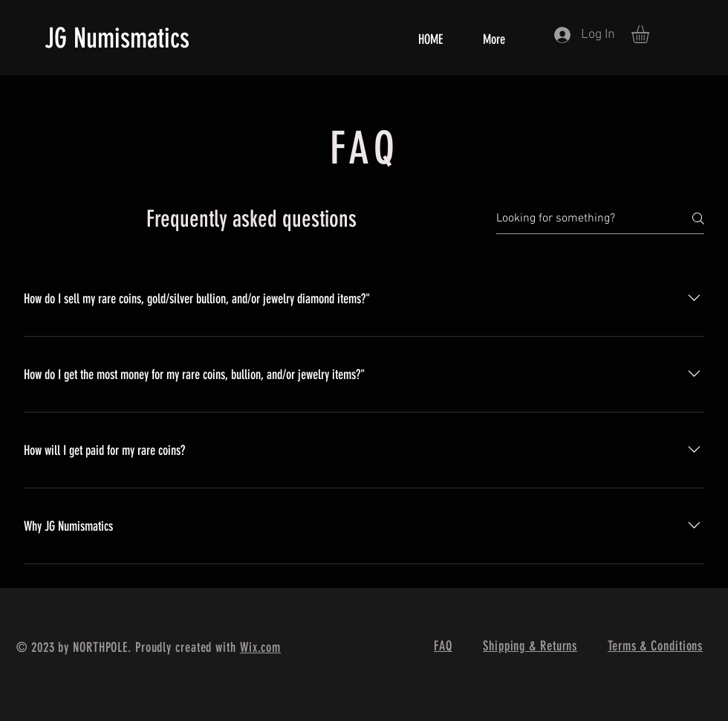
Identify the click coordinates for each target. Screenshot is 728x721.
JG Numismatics (117, 38)
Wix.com (260, 647)
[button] (651, 34)
